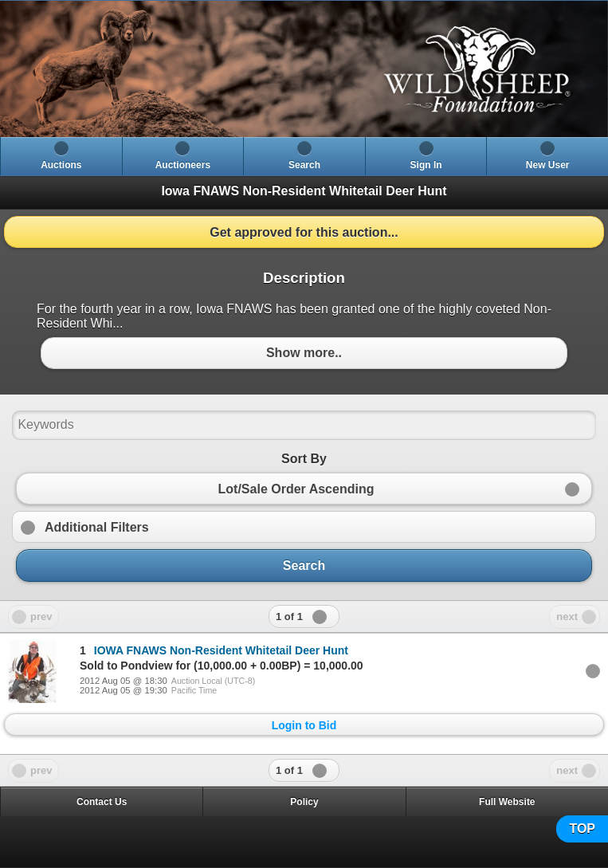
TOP (582, 829)
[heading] (304, 69)
